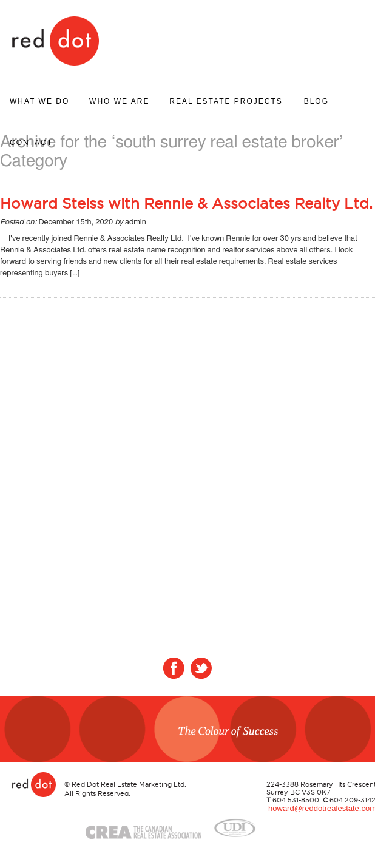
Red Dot (56, 41)
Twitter (201, 668)
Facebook (174, 668)
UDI (235, 826)
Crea (144, 826)
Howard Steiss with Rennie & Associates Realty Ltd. (186, 203)
